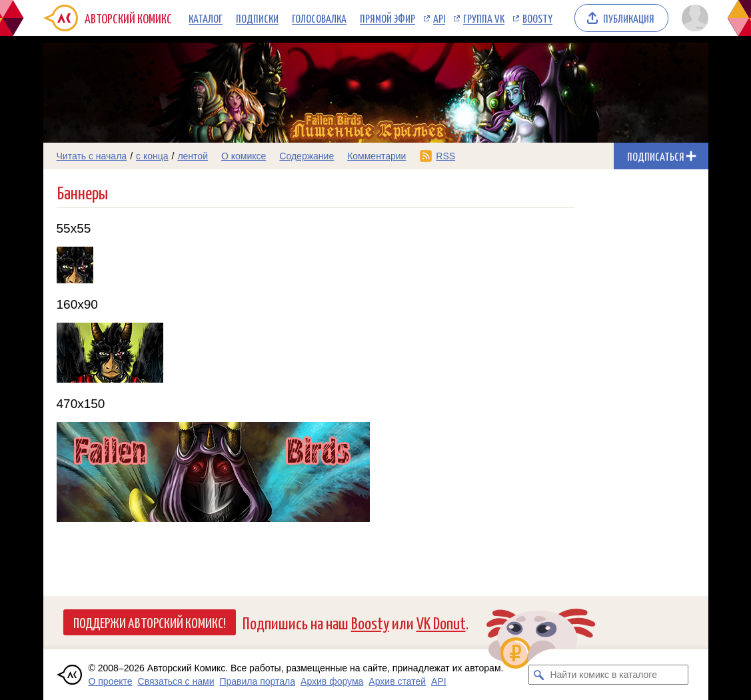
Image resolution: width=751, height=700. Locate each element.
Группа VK (484, 18)
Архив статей (397, 681)
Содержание (307, 156)
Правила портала (257, 681)
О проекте (111, 681)
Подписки (257, 18)
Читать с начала (92, 156)
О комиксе (244, 156)
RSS (445, 156)
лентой (193, 156)
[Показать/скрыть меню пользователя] (693, 18)
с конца (152, 156)
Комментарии (376, 156)
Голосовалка (319, 18)
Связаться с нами (176, 681)
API (439, 18)
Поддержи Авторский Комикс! (150, 622)
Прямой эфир (387, 18)
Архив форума (332, 681)
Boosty (537, 18)
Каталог (206, 18)
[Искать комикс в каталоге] (538, 675)
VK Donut (441, 622)
